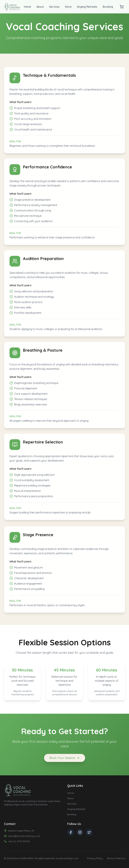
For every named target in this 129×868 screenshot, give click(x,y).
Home (27, 7)
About (40, 7)
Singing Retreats (87, 7)
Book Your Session (65, 760)
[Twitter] (89, 832)
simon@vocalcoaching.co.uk (24, 836)
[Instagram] (80, 832)
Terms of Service (116, 858)
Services (54, 7)
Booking (108, 7)
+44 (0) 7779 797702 (19, 841)
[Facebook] (71, 832)
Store (68, 7)
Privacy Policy (95, 858)
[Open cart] (122, 7)
